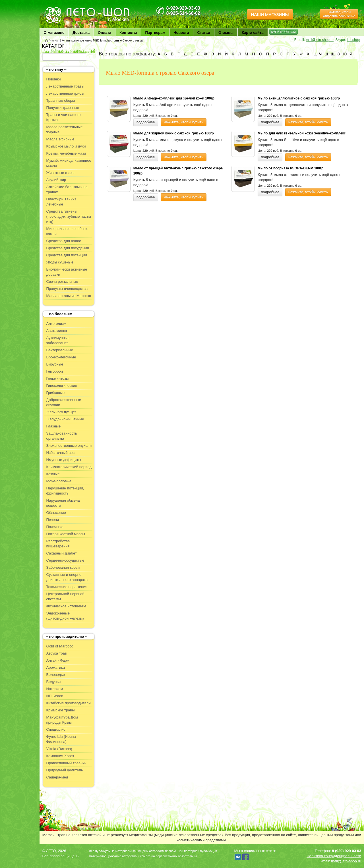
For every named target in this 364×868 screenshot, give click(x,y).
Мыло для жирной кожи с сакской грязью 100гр (174, 133)
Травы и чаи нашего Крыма (64, 117)
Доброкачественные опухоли (64, 402)
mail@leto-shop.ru (320, 40)
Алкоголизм (56, 324)
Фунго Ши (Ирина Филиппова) (61, 739)
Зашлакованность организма (62, 436)
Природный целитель (65, 770)
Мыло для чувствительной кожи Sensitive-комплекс (302, 133)
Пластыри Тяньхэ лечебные (61, 202)
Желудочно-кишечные (65, 419)
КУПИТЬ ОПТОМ (284, 32)
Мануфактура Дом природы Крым (62, 720)
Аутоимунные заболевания (58, 340)
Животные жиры (60, 173)
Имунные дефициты (64, 460)
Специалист (57, 729)
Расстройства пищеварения (58, 544)
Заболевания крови (63, 567)
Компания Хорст (60, 756)
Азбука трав (57, 653)
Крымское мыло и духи (66, 146)
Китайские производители (69, 703)
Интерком (55, 689)
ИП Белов (55, 696)
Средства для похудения (68, 248)
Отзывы (226, 33)
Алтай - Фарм (58, 660)
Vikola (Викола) (59, 749)
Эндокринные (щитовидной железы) (65, 616)
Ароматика (56, 667)
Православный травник (66, 763)
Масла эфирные (60, 139)
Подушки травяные (63, 108)
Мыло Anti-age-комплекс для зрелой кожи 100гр (174, 98)
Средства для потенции (67, 255)
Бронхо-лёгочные (61, 357)
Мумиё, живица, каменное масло (69, 163)
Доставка (81, 33)
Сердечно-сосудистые (65, 560)
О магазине (54, 33)
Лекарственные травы (65, 86)
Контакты (128, 33)
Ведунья (54, 682)
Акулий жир (56, 180)
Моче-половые (59, 481)
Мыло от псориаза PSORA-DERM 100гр (290, 168)
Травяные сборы (61, 100)
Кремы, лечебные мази (66, 153)
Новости (181, 33)
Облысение (56, 513)
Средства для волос (64, 241)
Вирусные (55, 364)
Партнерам (155, 33)
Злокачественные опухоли (69, 446)
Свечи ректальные (62, 282)
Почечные (55, 527)
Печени (53, 520)
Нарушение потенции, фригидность (65, 491)
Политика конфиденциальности (334, 856)
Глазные (54, 426)
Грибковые (56, 393)
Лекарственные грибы (65, 93)
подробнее (146, 122)
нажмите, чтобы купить (184, 122)
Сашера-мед (57, 777)
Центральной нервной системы (65, 596)
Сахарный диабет (62, 553)
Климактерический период (69, 467)
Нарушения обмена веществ (63, 503)
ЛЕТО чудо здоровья (59, 9)
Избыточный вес (60, 453)
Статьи (204, 33)
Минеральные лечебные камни (67, 231)
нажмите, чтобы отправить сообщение (339, 14)
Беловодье (56, 675)
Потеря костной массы (66, 534)
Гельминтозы (58, 378)
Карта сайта (253, 33)
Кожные (53, 474)
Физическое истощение (66, 606)
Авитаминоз (57, 331)
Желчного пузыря (61, 412)
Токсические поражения (67, 587)
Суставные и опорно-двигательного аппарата (67, 577)
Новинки (54, 79)
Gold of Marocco (60, 646)
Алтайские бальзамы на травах (67, 189)
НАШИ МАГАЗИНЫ (270, 14)
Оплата (105, 33)
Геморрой (55, 371)
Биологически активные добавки (67, 272)
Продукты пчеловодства (67, 289)
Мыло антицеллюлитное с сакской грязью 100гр (299, 98)
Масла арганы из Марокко (69, 296)
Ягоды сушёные (60, 262)
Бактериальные (60, 350)
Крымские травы (61, 710)
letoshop (353, 40)
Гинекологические (62, 386)
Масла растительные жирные (65, 129)
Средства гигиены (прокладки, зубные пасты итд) (69, 216)
